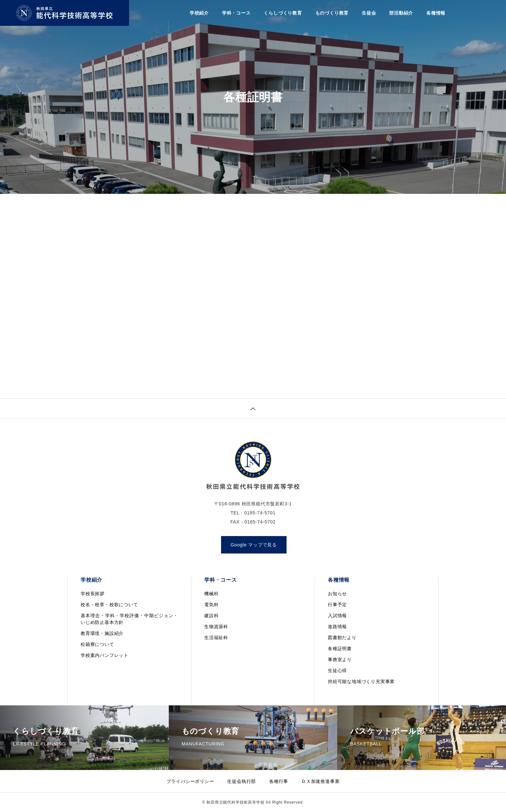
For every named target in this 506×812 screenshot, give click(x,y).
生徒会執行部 (242, 781)
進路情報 (337, 627)
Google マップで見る (254, 545)
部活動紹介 (401, 13)
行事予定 (337, 605)
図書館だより (342, 638)
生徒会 (369, 13)
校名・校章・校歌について (109, 605)
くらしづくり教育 (283, 13)
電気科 (211, 605)
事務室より (340, 659)
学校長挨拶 (93, 594)
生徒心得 (337, 670)
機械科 (211, 594)
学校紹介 (199, 13)
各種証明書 (340, 649)
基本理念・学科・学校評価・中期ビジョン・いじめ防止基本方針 (129, 619)
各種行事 (279, 781)
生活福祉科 (216, 638)
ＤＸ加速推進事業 (320, 781)
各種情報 (436, 13)
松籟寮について (97, 644)
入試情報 (337, 616)
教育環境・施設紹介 (102, 633)
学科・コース (236, 13)
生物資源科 (216, 627)
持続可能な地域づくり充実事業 (361, 681)
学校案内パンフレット (105, 655)
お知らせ (337, 594)
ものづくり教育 (332, 13)
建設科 (211, 616)
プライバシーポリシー (190, 781)
